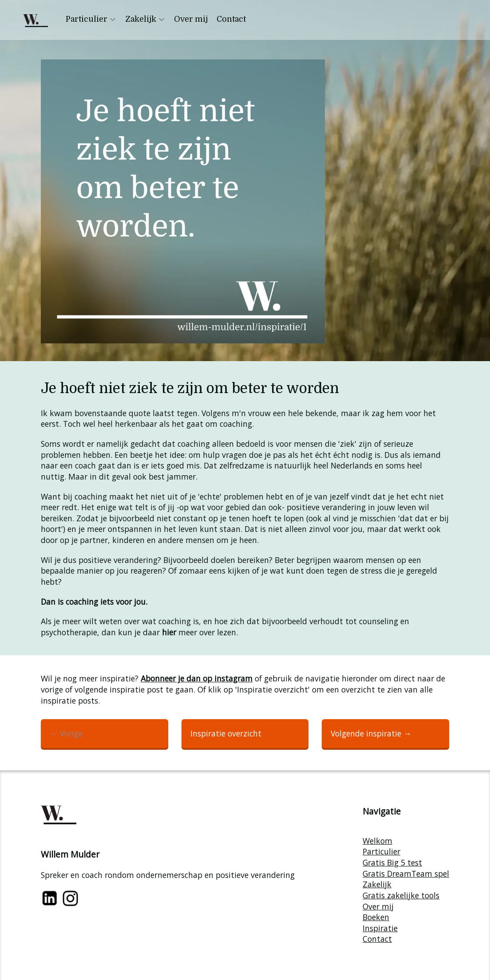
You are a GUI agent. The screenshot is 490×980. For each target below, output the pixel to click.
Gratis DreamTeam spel (406, 874)
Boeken (376, 917)
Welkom (377, 841)
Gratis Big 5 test (392, 862)
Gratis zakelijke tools (401, 895)
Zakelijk (145, 19)
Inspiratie (380, 928)
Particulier (91, 19)
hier (169, 632)
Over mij (191, 19)
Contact (231, 19)
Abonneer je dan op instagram (197, 678)
